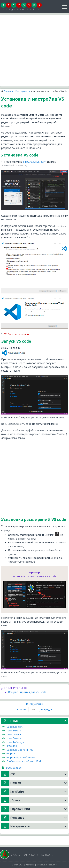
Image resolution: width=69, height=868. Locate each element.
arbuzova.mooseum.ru (47, 865)
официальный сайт (35, 162)
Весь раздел (12, 768)
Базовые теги (13, 727)
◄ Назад (22, 709)
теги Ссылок (12, 738)
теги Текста (11, 730)
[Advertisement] (34, 50)
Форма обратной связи (18, 757)
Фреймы (9, 746)
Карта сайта (31, 855)
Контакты (47, 855)
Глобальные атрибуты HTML (22, 761)
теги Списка (11, 734)
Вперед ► (47, 709)
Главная (8, 91)
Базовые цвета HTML (18, 750)
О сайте (16, 855)
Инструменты (23, 91)
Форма (8, 753)
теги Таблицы (13, 742)
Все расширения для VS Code (27, 692)
